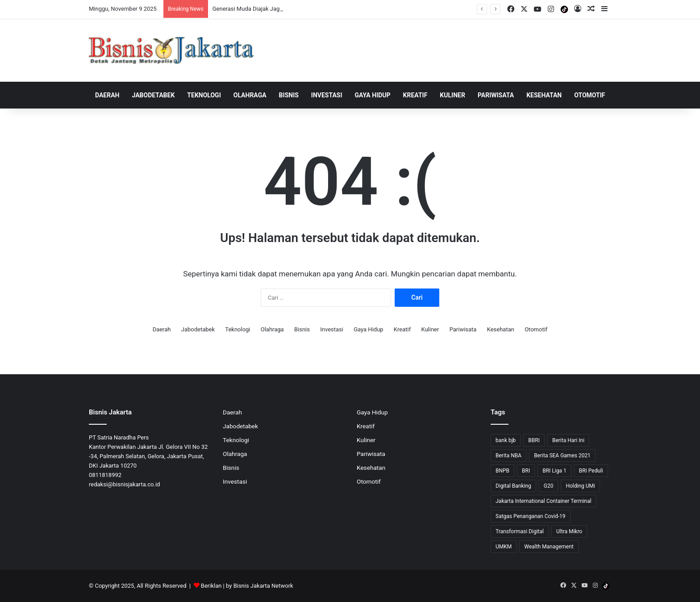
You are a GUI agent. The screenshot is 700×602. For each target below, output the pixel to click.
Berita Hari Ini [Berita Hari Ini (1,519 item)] (568, 440)
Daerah (107, 95)
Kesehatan (544, 95)
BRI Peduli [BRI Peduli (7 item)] (591, 471)
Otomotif (590, 95)
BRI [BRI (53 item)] (526, 471)
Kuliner (452, 95)
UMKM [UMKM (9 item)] (504, 547)
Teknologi (204, 95)
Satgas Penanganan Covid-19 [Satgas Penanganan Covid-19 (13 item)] (531, 516)
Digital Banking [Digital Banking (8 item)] (513, 486)
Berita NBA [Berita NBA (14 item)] (508, 456)
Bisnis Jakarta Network (263, 586)
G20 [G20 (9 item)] (549, 486)
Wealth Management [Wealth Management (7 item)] (549, 547)
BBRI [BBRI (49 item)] (534, 440)
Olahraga (250, 95)
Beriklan (211, 586)
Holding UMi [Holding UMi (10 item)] (580, 486)
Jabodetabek (154, 95)
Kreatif (415, 95)
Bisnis (289, 95)
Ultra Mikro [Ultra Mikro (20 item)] (569, 531)
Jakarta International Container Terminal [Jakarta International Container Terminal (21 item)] (544, 501)
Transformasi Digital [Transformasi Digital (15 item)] (520, 531)
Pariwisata (496, 95)
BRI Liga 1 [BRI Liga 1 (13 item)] (554, 471)
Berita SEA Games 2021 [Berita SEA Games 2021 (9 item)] (562, 456)
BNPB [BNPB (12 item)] (502, 471)
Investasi (327, 95)
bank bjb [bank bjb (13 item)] (506, 440)
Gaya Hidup (373, 95)
